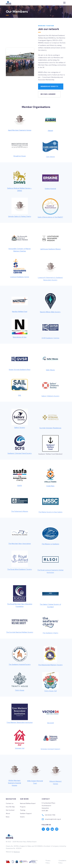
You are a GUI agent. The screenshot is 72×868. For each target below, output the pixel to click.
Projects (23, 807)
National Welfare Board (28, 803)
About (8, 813)
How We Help (10, 807)
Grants (22, 817)
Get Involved (10, 810)
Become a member (48, 94)
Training (23, 810)
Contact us (10, 803)
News (8, 817)
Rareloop (17, 852)
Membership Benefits (49, 86)
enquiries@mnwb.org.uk (53, 819)
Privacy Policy (48, 862)
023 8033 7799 (50, 815)
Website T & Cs (35, 862)
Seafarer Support (26, 813)
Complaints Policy (62, 862)
